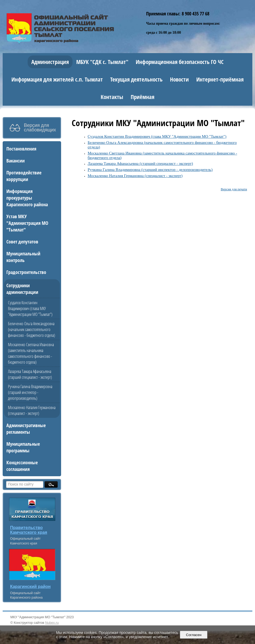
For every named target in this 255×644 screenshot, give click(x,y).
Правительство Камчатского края (29, 530)
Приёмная (143, 97)
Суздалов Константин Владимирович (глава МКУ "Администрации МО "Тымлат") (30, 308)
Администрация (50, 62)
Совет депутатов (22, 241)
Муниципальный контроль (23, 257)
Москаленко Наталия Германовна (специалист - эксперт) (32, 410)
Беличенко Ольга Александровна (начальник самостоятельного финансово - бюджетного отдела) (31, 329)
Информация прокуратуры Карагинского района (27, 198)
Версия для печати (234, 189)
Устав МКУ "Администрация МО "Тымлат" (27, 223)
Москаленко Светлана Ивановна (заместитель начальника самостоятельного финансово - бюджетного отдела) (31, 353)
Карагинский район (30, 587)
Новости (179, 79)
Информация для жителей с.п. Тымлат (57, 79)
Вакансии (16, 160)
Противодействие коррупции (24, 176)
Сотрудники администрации (22, 289)
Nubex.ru (52, 623)
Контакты (112, 97)
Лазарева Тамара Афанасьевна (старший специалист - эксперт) (30, 374)
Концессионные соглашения (22, 466)
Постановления (21, 149)
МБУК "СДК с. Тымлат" (102, 62)
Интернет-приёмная (220, 79)
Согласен (194, 635)
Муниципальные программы (23, 447)
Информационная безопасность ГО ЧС (180, 62)
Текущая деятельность (136, 79)
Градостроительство (26, 272)
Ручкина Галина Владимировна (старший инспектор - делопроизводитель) (30, 392)
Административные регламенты (26, 428)
